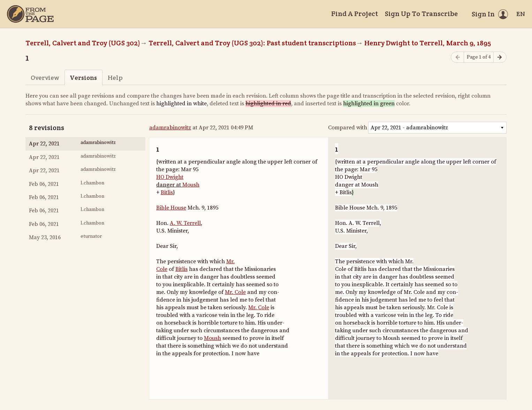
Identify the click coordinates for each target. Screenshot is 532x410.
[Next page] (500, 57)
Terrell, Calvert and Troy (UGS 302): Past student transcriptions (252, 43)
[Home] (30, 14)
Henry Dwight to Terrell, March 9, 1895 (428, 43)
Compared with (348, 128)
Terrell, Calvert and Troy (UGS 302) (83, 43)
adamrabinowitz (170, 128)
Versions (83, 78)
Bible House (171, 208)
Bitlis (167, 192)
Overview (45, 78)
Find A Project (355, 14)
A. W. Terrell (185, 223)
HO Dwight (170, 177)
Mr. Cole (235, 292)
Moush (191, 185)
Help (115, 78)
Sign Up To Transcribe (421, 14)
